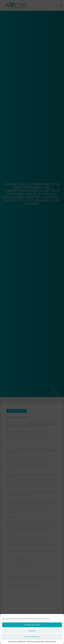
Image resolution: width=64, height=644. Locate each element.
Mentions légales (50, 641)
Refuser (32, 631)
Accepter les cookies (32, 625)
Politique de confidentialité (17, 641)
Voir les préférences (32, 637)
